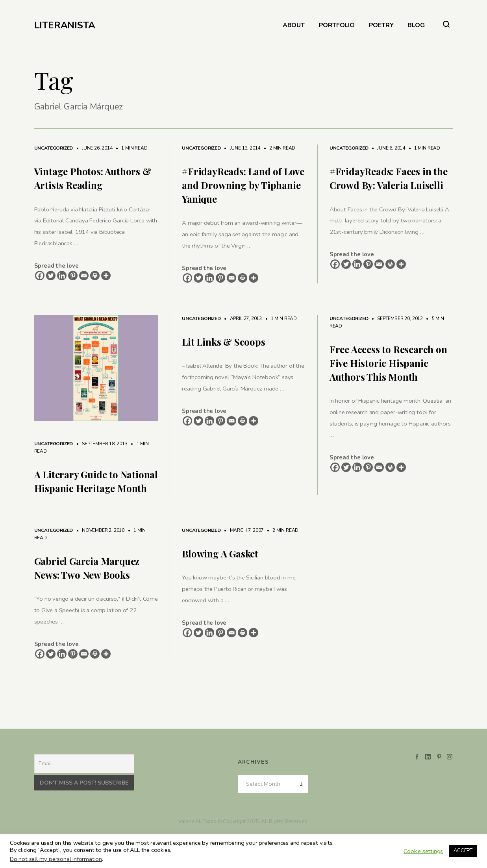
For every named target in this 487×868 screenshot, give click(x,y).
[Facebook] (40, 276)
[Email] (84, 276)
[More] (106, 276)
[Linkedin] (62, 276)
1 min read (131, 148)
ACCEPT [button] (463, 851)
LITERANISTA (65, 25)
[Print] (95, 276)
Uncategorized (54, 148)
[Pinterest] (73, 276)
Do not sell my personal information (56, 859)
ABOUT (294, 25)
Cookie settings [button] (423, 851)
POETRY (381, 25)
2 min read (278, 148)
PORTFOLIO (337, 25)
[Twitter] (51, 276)
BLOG (416, 25)
